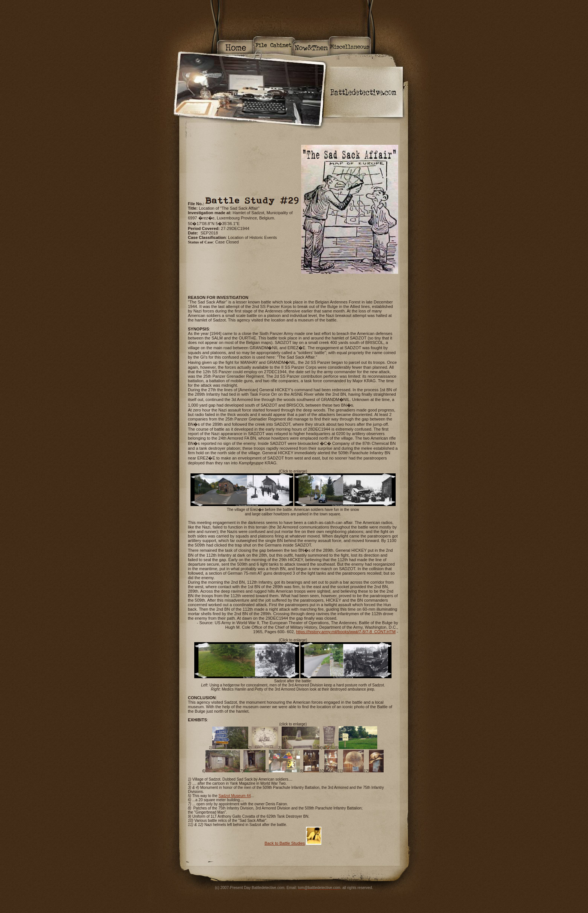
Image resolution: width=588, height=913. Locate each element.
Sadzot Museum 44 (235, 796)
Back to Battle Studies (285, 843)
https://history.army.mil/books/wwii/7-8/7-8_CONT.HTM (346, 632)
